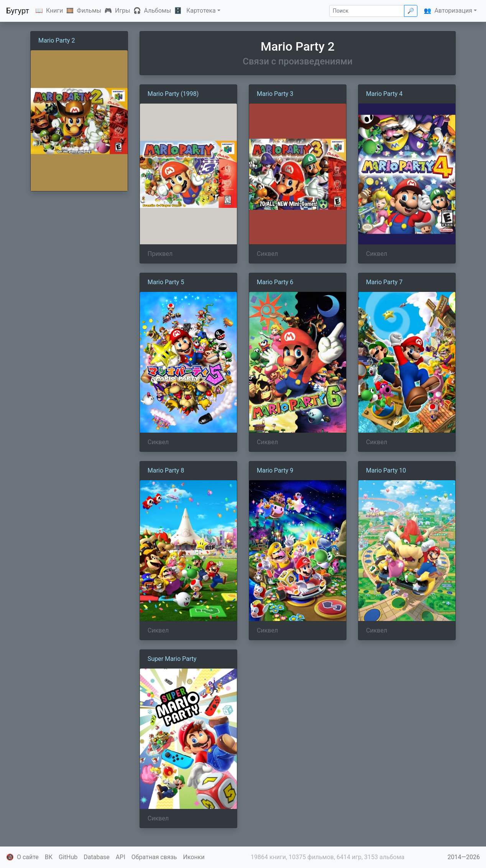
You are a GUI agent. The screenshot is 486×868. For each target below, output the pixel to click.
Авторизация (453, 11)
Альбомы (158, 11)
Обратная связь (154, 857)
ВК (49, 857)
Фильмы (89, 11)
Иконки (194, 857)
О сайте (28, 857)
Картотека (201, 11)
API (121, 857)
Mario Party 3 (275, 94)
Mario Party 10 (386, 470)
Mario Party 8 (166, 470)
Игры (123, 11)
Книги (55, 11)
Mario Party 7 (384, 282)
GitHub (68, 857)
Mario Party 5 (166, 282)
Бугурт (18, 11)
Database (97, 857)
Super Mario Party (172, 659)
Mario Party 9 (275, 470)
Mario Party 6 (275, 282)
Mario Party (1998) (173, 94)
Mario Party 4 (384, 94)
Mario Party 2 (57, 40)
